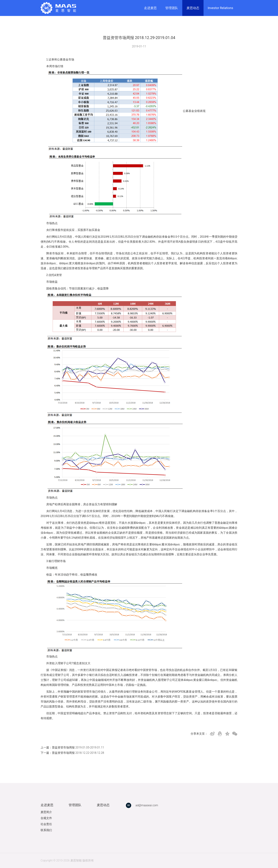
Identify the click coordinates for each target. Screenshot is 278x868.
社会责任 (46, 824)
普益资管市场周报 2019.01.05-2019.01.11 (78, 747)
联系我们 (46, 830)
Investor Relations (220, 8)
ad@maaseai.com (147, 805)
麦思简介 (46, 812)
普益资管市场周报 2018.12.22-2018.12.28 (78, 753)
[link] (58, 8)
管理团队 (172, 8)
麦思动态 (193, 8)
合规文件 (46, 818)
